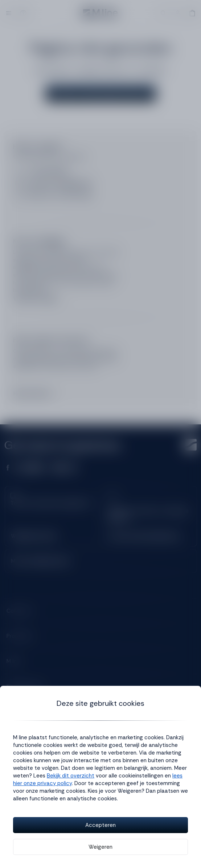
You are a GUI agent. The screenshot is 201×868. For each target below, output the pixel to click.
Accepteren (100, 825)
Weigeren (100, 847)
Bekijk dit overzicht (71, 776)
